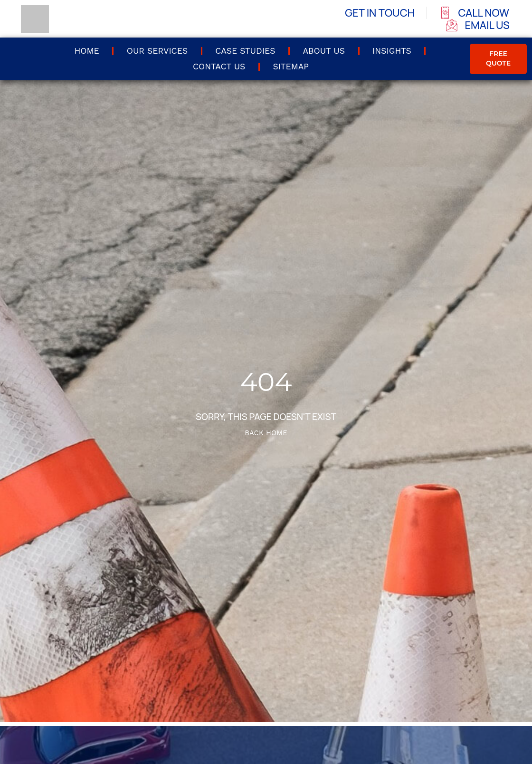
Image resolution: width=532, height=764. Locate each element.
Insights (392, 51)
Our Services (157, 51)
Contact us (219, 67)
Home (86, 51)
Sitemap (291, 67)
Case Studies (245, 51)
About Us (324, 51)
